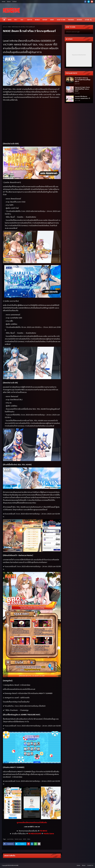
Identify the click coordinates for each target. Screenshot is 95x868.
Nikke (10, 27)
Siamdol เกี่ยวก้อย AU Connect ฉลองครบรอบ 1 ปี (82, 97)
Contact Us (90, 865)
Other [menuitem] (87, 20)
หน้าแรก (5, 27)
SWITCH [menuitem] (30, 20)
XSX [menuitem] (22, 20)
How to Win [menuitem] (61, 20)
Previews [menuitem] (71, 20)
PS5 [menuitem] (15, 20)
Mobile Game (18, 839)
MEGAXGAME (15, 865)
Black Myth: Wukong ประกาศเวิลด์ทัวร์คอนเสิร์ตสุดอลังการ (83, 80)
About (9, 2)
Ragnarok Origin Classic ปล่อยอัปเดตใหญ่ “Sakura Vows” (82, 89)
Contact (14, 2)
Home (4, 2)
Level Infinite (10, 839)
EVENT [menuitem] (52, 20)
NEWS (25, 839)
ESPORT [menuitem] (45, 20)
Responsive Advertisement (79, 55)
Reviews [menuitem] (79, 20)
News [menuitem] (10, 20)
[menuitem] (4, 20)
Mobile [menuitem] (37, 20)
